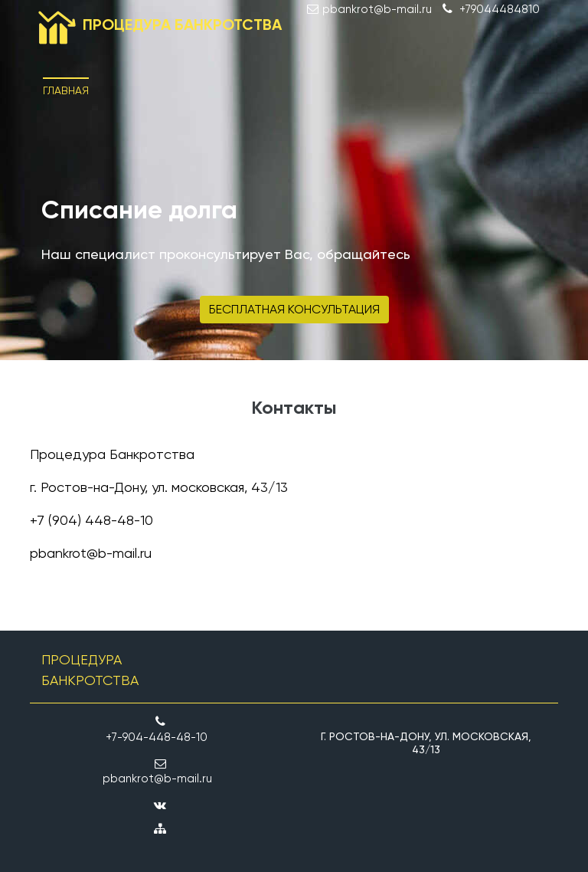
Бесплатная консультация (294, 309)
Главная (66, 90)
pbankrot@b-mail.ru (91, 553)
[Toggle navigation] (536, 78)
